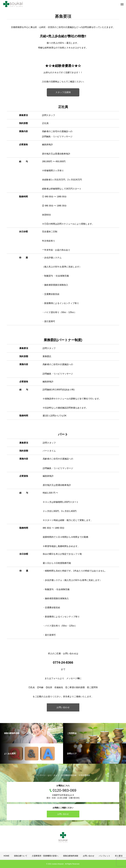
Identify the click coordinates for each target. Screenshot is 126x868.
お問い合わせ (63, 707)
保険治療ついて (21, 856)
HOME (7, 856)
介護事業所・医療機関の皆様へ (45, 856)
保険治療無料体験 (71, 856)
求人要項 (119, 856)
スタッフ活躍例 (63, 92)
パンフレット (105, 856)
